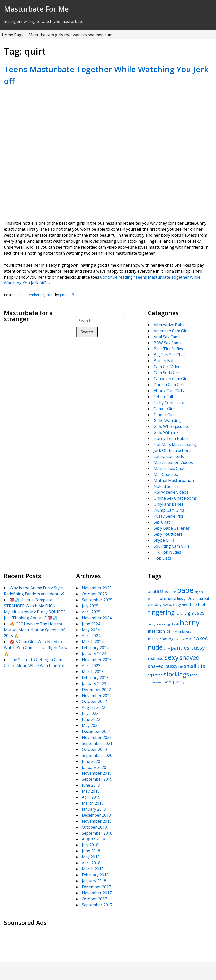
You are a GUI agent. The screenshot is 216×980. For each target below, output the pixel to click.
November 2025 (97, 588)
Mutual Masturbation (174, 480)
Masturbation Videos (173, 462)
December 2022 (96, 690)
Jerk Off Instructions (173, 450)
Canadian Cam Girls (172, 379)
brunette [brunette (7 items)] (168, 598)
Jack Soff (67, 295)
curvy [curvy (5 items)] (177, 605)
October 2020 (94, 749)
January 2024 (94, 654)
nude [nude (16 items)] (155, 647)
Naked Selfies (166, 486)
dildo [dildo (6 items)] (193, 604)
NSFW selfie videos (171, 492)
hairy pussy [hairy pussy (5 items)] (156, 624)
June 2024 (91, 624)
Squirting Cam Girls (172, 546)
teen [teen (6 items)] (194, 675)
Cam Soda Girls (168, 373)
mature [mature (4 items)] (179, 639)
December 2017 (96, 887)
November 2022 (97, 696)
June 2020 (91, 761)
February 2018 (95, 875)
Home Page (13, 35)
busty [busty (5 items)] (181, 599)
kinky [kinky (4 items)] (174, 632)
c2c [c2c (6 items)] (189, 598)
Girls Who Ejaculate (172, 426)
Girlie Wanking (167, 420)
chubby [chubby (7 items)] (155, 604)
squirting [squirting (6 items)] (155, 675)
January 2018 (94, 881)
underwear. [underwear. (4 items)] (156, 682)
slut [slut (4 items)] (181, 667)
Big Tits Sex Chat (169, 355)
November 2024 (97, 618)
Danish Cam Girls (170, 385)
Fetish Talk (164, 397)
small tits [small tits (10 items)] (194, 666)
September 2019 (97, 779)
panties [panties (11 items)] (180, 648)
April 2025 (91, 612)
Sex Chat (162, 522)
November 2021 (97, 737)
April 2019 (91, 797)
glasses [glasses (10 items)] (196, 613)
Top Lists (162, 558)
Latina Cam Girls (169, 456)
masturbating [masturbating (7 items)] (161, 639)
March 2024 (93, 642)
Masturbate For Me (36, 9)
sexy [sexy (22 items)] (172, 657)
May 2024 (91, 630)
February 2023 (95, 678)
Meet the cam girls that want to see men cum (70, 35)
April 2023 (91, 666)
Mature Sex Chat (169, 468)
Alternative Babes (170, 325)
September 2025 (97, 600)
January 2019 (94, 809)
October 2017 (94, 899)
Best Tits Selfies (168, 349)
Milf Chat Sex (166, 474)
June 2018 (91, 851)
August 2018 (93, 839)
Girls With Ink (166, 432)
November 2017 (97, 893)
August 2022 (93, 707)
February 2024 (95, 648)
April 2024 (91, 636)
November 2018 (97, 821)
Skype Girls (164, 540)
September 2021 (97, 743)
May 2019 (91, 791)
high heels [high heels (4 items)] (172, 624)
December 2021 (96, 731)
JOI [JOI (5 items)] (168, 631)
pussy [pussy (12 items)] (198, 648)
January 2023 (94, 684)
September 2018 (97, 833)
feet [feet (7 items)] (202, 604)
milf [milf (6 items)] (188, 639)
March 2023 (93, 672)
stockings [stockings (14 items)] (176, 674)
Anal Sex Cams (167, 337)
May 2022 (91, 725)
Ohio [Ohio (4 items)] (167, 649)
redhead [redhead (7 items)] (156, 658)
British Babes (166, 361)
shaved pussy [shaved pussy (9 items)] (163, 666)
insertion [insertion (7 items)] (156, 631)
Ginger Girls (165, 415)
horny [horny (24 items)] (190, 623)
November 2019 (97, 773)
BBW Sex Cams (168, 343)
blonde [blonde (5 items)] (153, 599)
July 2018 (90, 845)
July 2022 (90, 713)
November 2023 (97, 660)
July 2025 (90, 606)
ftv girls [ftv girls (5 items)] (181, 613)
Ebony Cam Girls (169, 391)
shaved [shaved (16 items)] (190, 657)
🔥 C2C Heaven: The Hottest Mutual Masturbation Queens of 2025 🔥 (34, 630)
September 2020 (97, 755)
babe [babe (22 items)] (185, 590)
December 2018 (96, 815)
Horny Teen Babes (171, 438)
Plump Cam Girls (169, 510)
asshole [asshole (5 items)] (170, 592)
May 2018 (91, 857)
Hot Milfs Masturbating (176, 444)
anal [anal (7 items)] (152, 591)
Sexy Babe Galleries (172, 528)
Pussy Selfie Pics (169, 516)
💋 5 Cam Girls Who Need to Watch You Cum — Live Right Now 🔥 (36, 648)
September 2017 (97, 905)
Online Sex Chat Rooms (175, 498)
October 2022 (94, 701)
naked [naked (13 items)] (200, 638)
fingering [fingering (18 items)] (161, 612)
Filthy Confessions (171, 403)
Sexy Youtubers (168, 534)
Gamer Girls (165, 409)
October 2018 (94, 827)
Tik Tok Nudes (167, 552)
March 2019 (93, 803)
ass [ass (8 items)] (160, 591)
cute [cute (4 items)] (185, 605)
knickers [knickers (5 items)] (185, 631)
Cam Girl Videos (168, 367)
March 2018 (93, 869)
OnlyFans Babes (169, 504)
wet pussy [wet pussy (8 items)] (174, 682)
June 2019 (91, 785)
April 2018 (91, 863)
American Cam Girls (172, 331)
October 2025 (94, 594)
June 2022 (91, 719)
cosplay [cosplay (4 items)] (167, 605)
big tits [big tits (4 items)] (198, 592)
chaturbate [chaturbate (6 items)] (202, 598)
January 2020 (94, 767)
